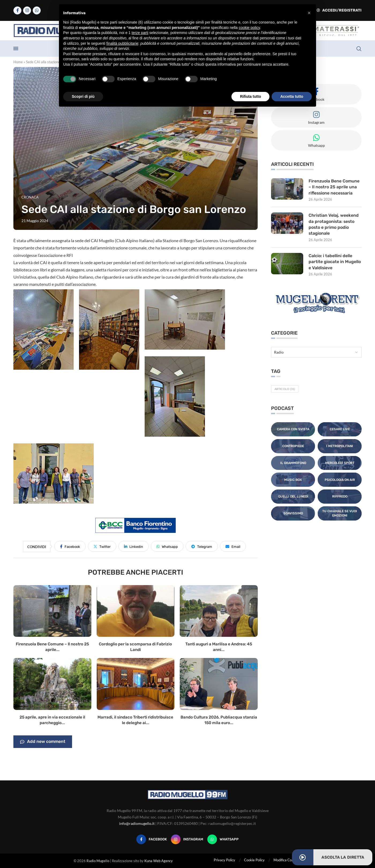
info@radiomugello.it (137, 823)
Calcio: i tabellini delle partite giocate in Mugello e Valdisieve (335, 262)
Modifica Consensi (287, 860)
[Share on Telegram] (202, 546)
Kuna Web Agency (159, 861)
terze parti (140, 33)
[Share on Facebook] (70, 546)
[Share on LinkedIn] (134, 546)
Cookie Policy (254, 860)
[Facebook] (17, 10)
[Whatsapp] (37, 10)
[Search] (359, 49)
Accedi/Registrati (339, 10)
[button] (309, 13)
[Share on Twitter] (102, 546)
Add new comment (43, 742)
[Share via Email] (233, 546)
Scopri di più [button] (83, 96)
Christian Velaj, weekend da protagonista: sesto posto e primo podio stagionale (334, 225)
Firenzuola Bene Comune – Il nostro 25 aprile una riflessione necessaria (334, 187)
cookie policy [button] (249, 28)
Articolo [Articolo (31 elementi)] (285, 389)
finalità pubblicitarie (122, 43)
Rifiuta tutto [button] (251, 96)
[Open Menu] (16, 48)
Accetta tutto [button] (292, 96)
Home (18, 62)
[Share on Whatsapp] (167, 546)
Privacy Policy (224, 860)
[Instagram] (27, 10)
